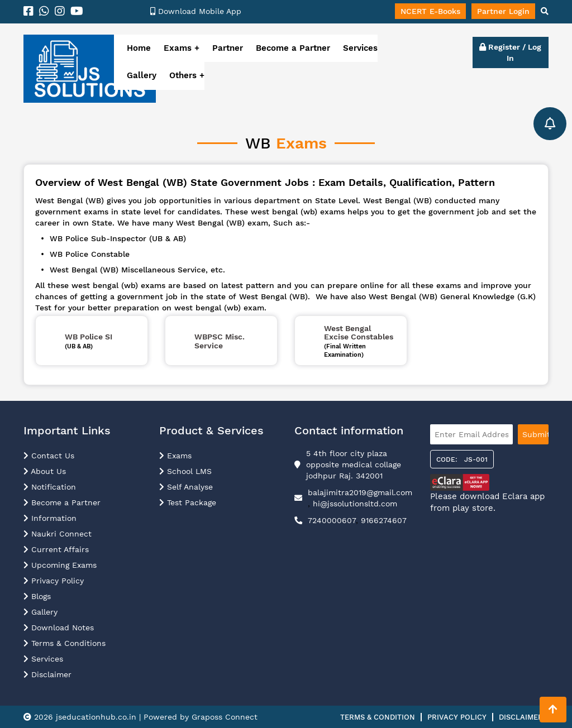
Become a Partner (293, 48)
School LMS (185, 471)
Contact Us (49, 456)
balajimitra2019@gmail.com (360, 492)
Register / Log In (510, 52)
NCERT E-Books (430, 11)
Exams (178, 48)
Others (184, 75)
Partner (228, 48)
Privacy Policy (54, 581)
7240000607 (332, 520)
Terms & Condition (378, 717)
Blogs (37, 596)
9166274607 (384, 520)
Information (50, 518)
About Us (45, 471)
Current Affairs (56, 549)
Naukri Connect (58, 534)
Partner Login (503, 11)
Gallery (142, 75)
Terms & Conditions (65, 643)
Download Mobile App (196, 11)
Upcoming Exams (60, 565)
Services (360, 48)
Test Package (188, 502)
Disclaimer (47, 674)
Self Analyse (186, 487)
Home (139, 48)
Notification (50, 487)
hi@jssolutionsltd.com (355, 504)
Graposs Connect (225, 717)
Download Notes (59, 628)
